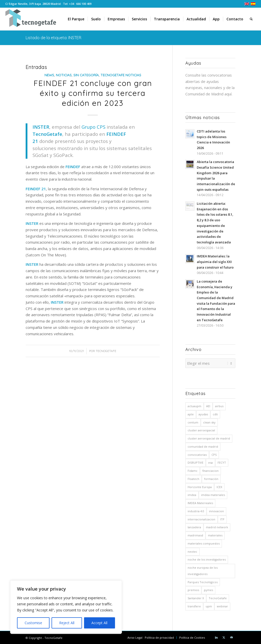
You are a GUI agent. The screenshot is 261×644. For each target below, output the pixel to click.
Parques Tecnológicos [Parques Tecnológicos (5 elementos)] (203, 581)
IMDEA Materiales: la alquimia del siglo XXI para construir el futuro (215, 262)
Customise (33, 623)
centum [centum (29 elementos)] (193, 422)
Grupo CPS (93, 127)
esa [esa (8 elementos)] (210, 462)
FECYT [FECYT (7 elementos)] (222, 462)
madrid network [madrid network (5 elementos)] (217, 526)
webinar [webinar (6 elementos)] (222, 605)
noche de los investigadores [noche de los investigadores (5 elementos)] (207, 559)
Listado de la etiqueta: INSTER (53, 38)
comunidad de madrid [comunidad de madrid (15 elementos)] (203, 446)
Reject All (67, 623)
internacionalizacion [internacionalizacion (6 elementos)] (201, 518)
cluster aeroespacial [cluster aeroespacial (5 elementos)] (201, 429)
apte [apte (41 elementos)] (191, 413)
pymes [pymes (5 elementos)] (208, 589)
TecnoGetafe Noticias (121, 75)
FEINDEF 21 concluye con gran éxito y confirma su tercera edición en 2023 (93, 93)
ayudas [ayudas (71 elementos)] (203, 413)
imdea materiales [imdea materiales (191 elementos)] (213, 494)
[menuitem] (76, 19)
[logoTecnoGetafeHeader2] (31, 19)
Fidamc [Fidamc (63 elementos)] (193, 470)
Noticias (64, 75)
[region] (66, 607)
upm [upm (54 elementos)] (209, 605)
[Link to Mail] (232, 637)
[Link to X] (224, 637)
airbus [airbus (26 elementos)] (219, 405)
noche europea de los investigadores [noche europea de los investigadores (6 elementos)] (203, 570)
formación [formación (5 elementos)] (211, 478)
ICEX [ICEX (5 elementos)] (219, 486)
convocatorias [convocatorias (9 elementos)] (197, 454)
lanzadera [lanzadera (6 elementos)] (194, 526)
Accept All (99, 623)
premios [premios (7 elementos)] (193, 589)
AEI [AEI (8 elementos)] (208, 405)
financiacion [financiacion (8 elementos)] (210, 470)
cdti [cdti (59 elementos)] (215, 413)
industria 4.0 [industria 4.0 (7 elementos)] (196, 510)
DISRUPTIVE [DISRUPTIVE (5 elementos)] (195, 462)
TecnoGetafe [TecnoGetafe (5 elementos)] (218, 597)
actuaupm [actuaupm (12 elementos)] (194, 405)
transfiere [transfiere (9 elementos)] (194, 605)
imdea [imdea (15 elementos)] (192, 494)
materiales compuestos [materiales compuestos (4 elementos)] (204, 543)
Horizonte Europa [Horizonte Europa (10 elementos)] (200, 486)
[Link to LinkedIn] (216, 637)
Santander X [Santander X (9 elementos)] (196, 597)
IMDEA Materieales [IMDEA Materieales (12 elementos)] (200, 502)
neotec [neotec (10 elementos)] (192, 551)
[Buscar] (251, 19)
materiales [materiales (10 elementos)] (215, 535)
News (49, 75)
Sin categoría (86, 75)
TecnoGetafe (106, 351)
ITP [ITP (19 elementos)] (222, 518)
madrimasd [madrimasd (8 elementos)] (195, 535)
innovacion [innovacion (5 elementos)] (216, 510)
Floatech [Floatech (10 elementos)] (193, 478)
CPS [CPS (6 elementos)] (214, 454)
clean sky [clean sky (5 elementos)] (209, 422)
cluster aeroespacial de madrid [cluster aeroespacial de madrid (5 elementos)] (209, 438)
